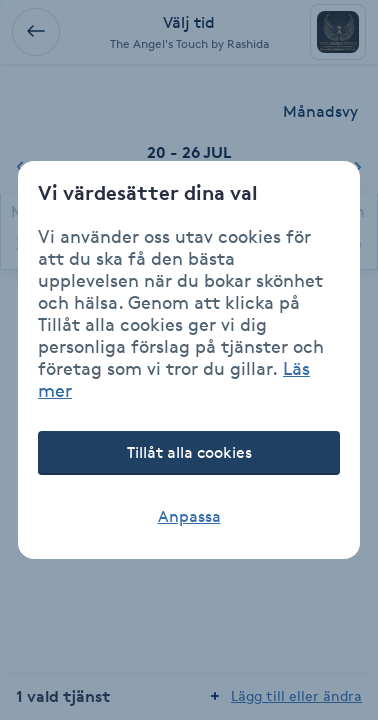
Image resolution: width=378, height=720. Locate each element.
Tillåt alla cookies (189, 452)
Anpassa (189, 516)
